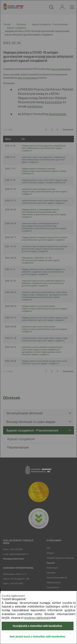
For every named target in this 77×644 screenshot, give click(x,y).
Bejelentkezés (62, 7)
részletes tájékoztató (37, 618)
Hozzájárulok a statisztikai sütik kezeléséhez (37, 626)
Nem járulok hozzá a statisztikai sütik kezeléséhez (37, 637)
